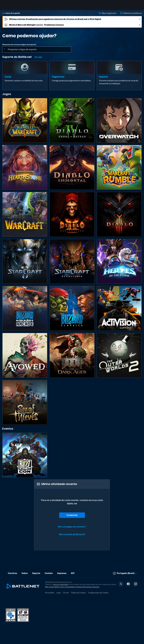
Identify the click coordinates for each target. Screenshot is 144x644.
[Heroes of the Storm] (119, 261)
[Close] (140, 19)
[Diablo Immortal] (72, 167)
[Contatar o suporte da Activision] (119, 308)
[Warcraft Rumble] (119, 167)
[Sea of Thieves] (25, 402)
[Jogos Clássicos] (72, 308)
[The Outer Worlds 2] (119, 355)
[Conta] (25, 76)
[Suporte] (119, 76)
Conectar (72, 515)
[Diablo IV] (72, 120)
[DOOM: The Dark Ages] (72, 355)
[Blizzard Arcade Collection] (25, 308)
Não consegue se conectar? (72, 527)
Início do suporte (11, 13)
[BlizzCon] (25, 455)
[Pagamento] (72, 76)
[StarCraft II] (25, 261)
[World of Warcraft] (25, 120)
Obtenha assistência (131, 13)
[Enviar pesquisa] (4, 49)
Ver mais (38, 57)
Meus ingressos (107, 13)
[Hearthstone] (25, 167)
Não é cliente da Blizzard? (72, 534)
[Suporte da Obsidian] (25, 355)
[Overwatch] (119, 120)
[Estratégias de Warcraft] (25, 214)
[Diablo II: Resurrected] (72, 214)
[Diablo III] (119, 214)
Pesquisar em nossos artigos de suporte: (19, 45)
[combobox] (37, 49)
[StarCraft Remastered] (72, 261)
